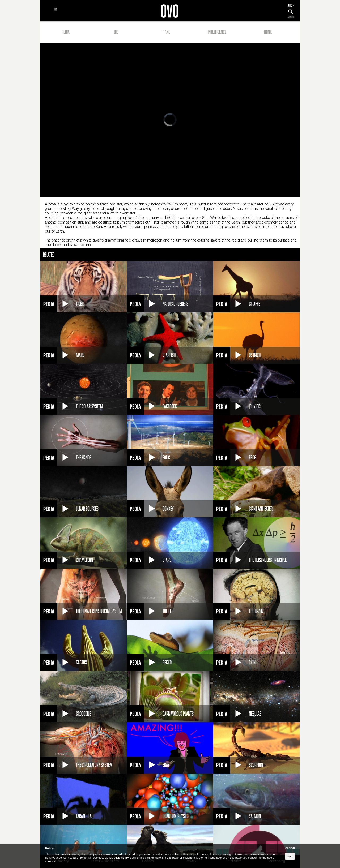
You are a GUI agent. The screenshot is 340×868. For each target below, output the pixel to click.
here (122, 858)
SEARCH (291, 17)
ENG (290, 6)
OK (290, 856)
